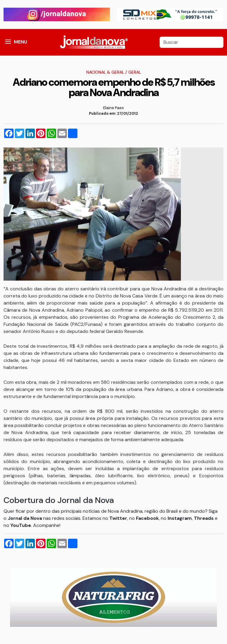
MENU (21, 42)
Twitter (118, 518)
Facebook (147, 518)
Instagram (180, 518)
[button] (8, 42)
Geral (135, 72)
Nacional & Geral (105, 72)
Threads (204, 518)
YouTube (21, 525)
